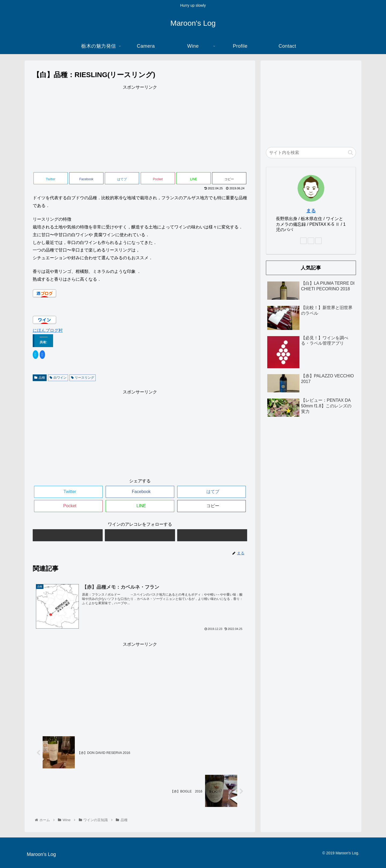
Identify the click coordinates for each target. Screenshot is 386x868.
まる (311, 211)
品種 (40, 378)
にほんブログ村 (48, 330)
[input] (311, 153)
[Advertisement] (140, 129)
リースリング (83, 378)
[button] (350, 153)
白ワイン (58, 378)
